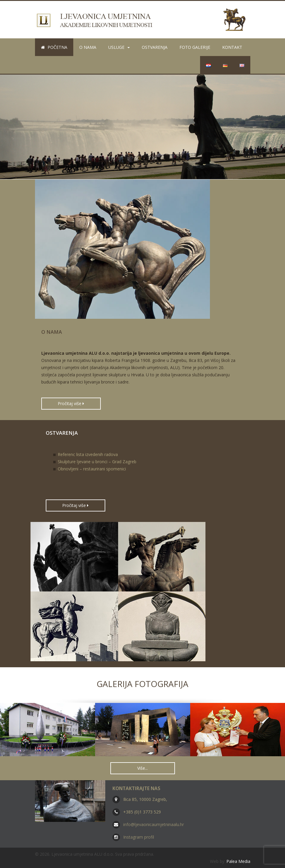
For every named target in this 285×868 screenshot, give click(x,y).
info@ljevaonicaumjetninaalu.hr (154, 824)
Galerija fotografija (142, 684)
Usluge (119, 47)
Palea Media (238, 861)
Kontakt (232, 47)
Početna (54, 47)
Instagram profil (139, 837)
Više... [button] (142, 768)
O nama (88, 47)
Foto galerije (195, 47)
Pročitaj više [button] (71, 403)
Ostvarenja (155, 47)
